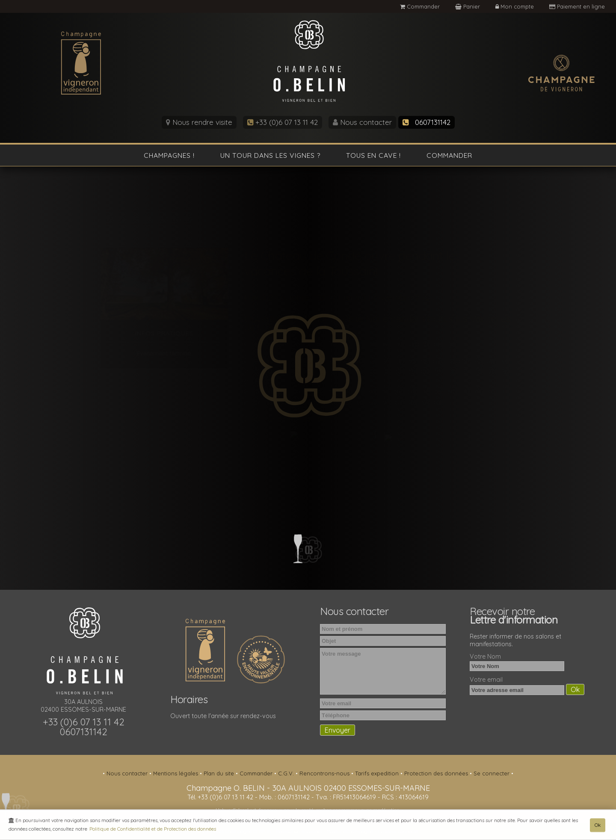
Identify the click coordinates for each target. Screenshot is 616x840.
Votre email (486, 680)
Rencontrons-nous (325, 773)
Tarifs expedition (378, 773)
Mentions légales (176, 773)
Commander (420, 6)
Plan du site (220, 773)
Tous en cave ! (373, 155)
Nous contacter (362, 122)
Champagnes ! (169, 155)
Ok (598, 826)
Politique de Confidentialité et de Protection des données (153, 830)
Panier (468, 6)
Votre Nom (485, 657)
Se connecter (492, 773)
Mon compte (515, 6)
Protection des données (437, 773)
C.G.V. (287, 773)
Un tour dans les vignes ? (270, 155)
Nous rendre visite (199, 122)
